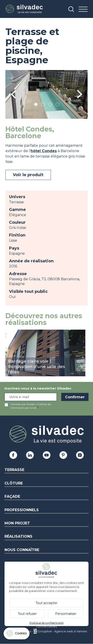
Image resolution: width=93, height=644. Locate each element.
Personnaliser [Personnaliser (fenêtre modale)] (66, 614)
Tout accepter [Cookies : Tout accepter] (46, 603)
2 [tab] (43, 105)
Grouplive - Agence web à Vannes (62, 631)
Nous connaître (22, 550)
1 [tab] (36, 105)
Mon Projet (17, 523)
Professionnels (22, 510)
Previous (13, 94)
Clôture (14, 483)
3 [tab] (50, 105)
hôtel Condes (44, 151)
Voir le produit (28, 175)
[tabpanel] (46, 94)
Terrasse (14, 470)
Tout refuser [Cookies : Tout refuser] (27, 614)
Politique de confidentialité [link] (46, 623)
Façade (12, 496)
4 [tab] (57, 105)
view (9, 332)
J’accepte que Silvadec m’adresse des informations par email (31, 406)
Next (80, 94)
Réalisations (18, 536)
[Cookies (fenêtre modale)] (17, 634)
